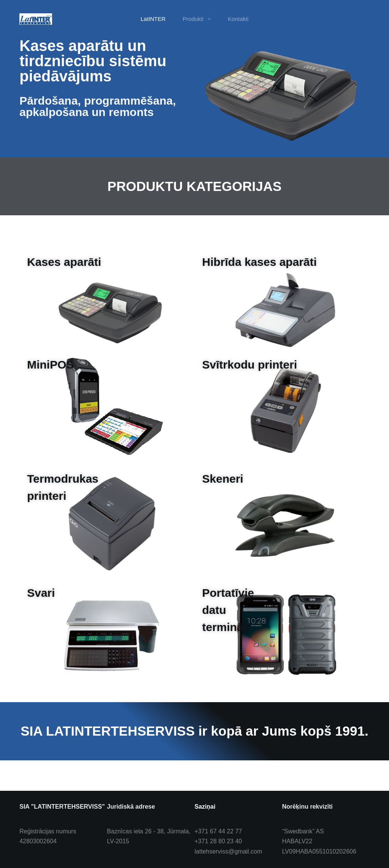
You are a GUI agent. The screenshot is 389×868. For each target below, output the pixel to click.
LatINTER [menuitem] (153, 19)
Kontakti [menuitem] (238, 19)
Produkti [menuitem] (198, 19)
